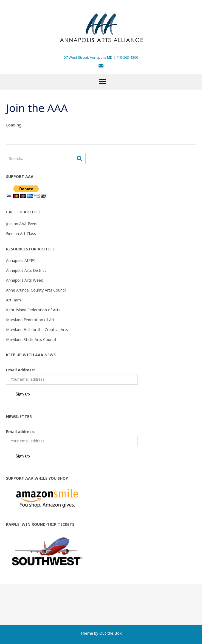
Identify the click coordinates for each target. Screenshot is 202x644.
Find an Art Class (21, 234)
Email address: (20, 370)
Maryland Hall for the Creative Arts (37, 330)
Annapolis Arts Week (24, 280)
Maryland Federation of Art (30, 320)
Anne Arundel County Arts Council (36, 290)
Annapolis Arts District (26, 270)
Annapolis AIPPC (21, 260)
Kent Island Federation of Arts (33, 310)
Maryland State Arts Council (31, 339)
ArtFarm (13, 300)
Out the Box (110, 633)
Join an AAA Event (22, 224)
